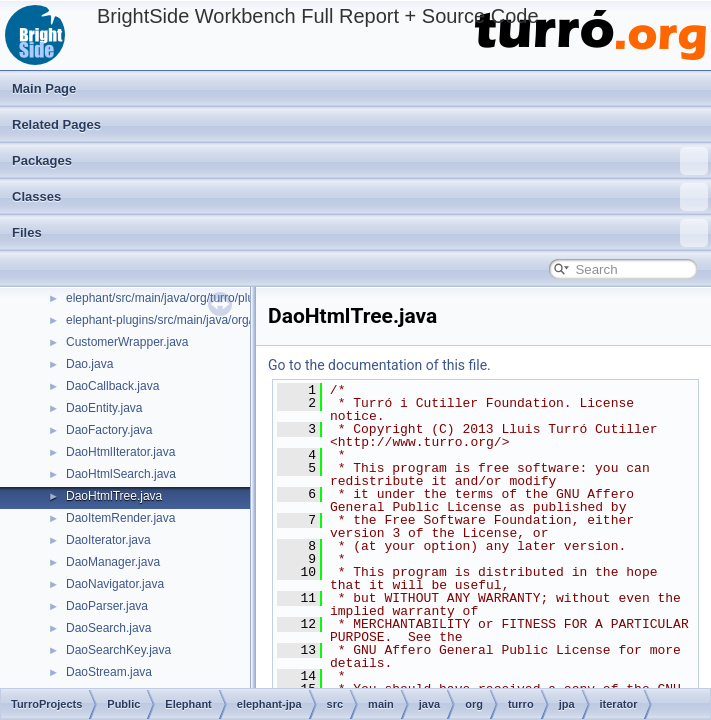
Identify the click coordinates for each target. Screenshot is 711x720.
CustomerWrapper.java (127, 342)
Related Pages (56, 124)
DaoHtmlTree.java (114, 496)
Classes (360, 197)
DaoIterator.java (108, 540)
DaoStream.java (109, 672)
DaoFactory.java (109, 430)
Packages (360, 161)
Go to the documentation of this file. (379, 365)
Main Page (44, 88)
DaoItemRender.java (120, 518)
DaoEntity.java (104, 408)
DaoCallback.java (112, 386)
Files (360, 233)
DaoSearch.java (108, 628)
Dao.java (89, 364)
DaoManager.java (113, 562)
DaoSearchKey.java (118, 650)
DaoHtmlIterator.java (120, 452)
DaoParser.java (107, 606)
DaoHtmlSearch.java (121, 474)
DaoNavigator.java (115, 584)
